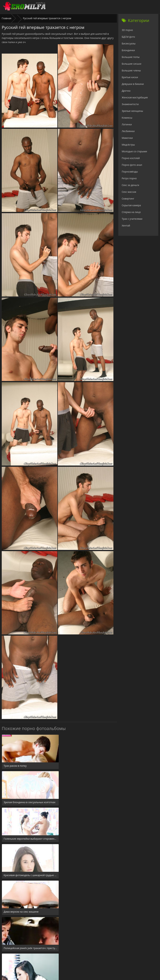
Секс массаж (129, 192)
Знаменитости (130, 104)
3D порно (127, 30)
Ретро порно (129, 178)
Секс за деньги (130, 185)
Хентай (126, 226)
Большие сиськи (132, 64)
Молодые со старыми (134, 151)
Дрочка (126, 91)
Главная (7, 18)
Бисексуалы (129, 43)
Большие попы (131, 57)
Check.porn (88, 959)
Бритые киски (130, 77)
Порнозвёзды (130, 172)
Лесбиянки (128, 131)
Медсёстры (128, 145)
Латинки (127, 124)
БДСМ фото (128, 37)
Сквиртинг (128, 199)
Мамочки (127, 138)
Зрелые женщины (132, 111)
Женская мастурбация (135, 97)
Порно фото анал (132, 165)
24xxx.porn (72, 959)
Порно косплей (131, 158)
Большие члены (131, 70)
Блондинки (128, 50)
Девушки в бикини (133, 84)
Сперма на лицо (131, 212)
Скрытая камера (131, 205)
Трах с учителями (132, 219)
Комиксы (127, 118)
